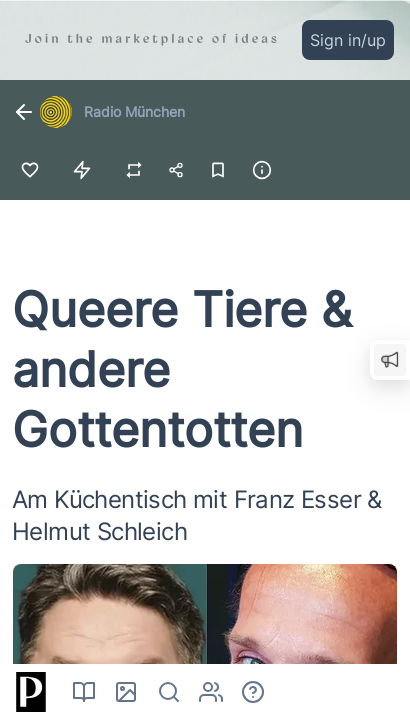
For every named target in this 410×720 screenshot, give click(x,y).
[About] (253, 692)
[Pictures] (126, 692)
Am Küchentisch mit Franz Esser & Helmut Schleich (197, 515)
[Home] (28, 692)
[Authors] (211, 692)
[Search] (169, 692)
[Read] (84, 692)
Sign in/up (348, 40)
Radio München (134, 111)
